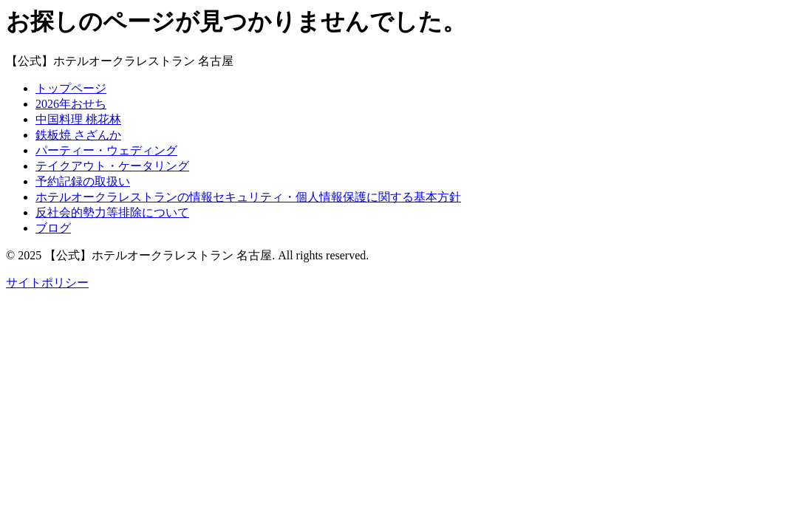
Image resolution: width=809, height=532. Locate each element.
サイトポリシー (47, 283)
